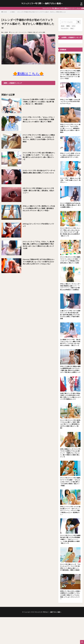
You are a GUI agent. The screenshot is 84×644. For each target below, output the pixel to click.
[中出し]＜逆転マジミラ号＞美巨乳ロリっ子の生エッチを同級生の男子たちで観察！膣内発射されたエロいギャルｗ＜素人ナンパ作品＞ (39, 210)
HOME (5, 12)
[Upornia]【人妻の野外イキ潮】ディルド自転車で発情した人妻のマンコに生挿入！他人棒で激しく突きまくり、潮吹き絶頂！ (39, 102)
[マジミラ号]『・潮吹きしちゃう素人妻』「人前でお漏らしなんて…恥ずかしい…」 (70, 185)
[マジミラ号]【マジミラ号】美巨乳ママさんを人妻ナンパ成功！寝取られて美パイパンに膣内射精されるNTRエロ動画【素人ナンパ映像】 (70, 444)
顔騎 (44, 32)
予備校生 (30, 32)
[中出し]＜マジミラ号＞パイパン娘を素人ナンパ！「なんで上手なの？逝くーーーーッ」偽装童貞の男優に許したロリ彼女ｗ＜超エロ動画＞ (70, 130)
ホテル (74, 26)
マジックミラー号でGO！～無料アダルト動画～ (42, 3)
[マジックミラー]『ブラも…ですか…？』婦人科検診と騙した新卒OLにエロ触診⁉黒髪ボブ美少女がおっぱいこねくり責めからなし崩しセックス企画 (39, 245)
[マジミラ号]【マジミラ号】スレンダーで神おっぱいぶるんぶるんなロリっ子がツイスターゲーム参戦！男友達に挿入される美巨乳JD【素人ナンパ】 (70, 238)
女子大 (40, 32)
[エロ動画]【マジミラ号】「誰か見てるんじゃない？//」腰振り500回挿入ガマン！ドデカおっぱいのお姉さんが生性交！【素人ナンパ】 (70, 356)
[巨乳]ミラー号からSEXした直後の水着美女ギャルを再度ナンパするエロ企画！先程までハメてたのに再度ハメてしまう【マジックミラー (70, 622)
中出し (72, 28)
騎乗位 (68, 26)
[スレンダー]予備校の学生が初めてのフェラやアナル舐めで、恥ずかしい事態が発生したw (42, 12)
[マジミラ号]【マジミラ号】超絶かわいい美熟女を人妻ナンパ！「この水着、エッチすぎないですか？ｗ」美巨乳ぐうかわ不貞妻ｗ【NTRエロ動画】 (39, 139)
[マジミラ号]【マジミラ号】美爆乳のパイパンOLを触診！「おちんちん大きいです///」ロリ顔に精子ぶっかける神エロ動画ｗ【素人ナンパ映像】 (70, 504)
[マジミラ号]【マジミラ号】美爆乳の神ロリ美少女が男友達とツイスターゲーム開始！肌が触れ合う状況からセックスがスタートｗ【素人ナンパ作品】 (70, 75)
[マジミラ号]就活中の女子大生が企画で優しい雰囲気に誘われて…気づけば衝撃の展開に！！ (70, 210)
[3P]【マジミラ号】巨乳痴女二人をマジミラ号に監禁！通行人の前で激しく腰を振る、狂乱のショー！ (39, 191)
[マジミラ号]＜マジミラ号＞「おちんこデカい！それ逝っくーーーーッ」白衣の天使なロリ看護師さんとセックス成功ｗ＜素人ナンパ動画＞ (39, 121)
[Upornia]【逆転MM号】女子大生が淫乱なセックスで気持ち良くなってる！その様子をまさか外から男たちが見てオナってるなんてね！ (39, 263)
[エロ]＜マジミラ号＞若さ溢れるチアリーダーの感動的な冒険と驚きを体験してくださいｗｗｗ (39, 173)
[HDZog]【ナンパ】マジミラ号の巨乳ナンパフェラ (39, 225)
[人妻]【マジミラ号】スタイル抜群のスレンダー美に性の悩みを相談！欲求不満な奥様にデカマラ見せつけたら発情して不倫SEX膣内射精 (70, 326)
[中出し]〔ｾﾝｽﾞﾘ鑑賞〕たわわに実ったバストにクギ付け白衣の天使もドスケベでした (70, 102)
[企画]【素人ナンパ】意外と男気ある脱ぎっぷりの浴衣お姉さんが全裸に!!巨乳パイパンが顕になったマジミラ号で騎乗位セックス (70, 415)
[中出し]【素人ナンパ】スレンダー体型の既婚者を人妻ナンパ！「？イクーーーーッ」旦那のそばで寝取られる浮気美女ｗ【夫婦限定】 (70, 297)
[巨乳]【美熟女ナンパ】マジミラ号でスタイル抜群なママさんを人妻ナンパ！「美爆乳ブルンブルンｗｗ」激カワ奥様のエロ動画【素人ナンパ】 (70, 474)
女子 (37, 32)
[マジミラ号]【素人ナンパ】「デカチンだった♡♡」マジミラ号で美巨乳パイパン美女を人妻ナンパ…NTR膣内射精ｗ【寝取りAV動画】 (70, 592)
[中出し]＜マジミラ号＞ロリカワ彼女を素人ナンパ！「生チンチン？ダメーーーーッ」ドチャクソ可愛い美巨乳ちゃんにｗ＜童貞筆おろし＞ (70, 533)
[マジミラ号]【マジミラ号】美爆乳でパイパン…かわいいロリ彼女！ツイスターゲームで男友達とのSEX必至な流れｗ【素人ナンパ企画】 (70, 267)
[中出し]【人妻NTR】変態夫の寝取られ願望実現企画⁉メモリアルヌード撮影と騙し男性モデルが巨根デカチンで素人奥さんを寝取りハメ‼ (70, 385)
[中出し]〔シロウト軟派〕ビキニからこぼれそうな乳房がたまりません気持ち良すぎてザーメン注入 (70, 158)
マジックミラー (23, 32)
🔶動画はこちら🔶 (28, 74)
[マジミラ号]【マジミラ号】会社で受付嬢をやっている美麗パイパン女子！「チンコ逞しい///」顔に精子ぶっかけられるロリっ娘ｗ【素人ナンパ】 (39, 156)
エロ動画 (12, 12)
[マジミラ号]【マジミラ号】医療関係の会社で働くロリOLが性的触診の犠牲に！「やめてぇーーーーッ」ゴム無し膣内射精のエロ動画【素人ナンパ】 (70, 563)
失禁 (34, 32)
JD (11, 32)
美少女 (63, 26)
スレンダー (15, 32)
